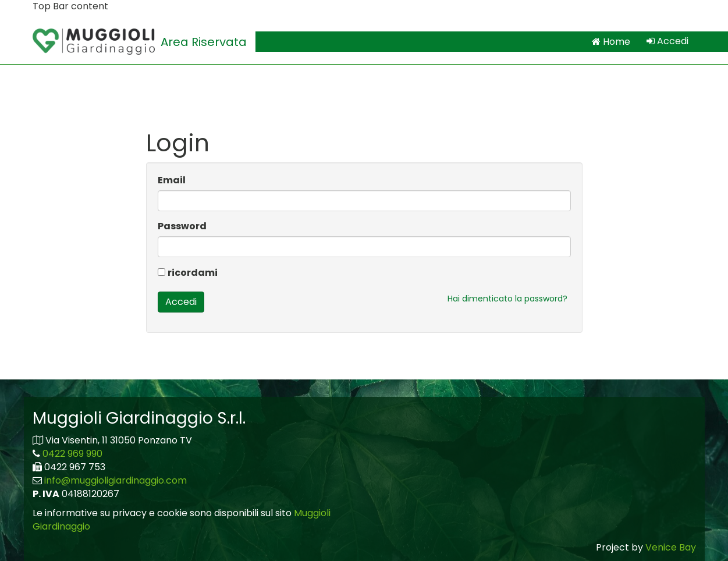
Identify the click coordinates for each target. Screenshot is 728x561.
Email (172, 180)
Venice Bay (671, 547)
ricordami (193, 273)
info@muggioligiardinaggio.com (116, 480)
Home (611, 42)
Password (182, 226)
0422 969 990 (72, 454)
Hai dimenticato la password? (507, 299)
